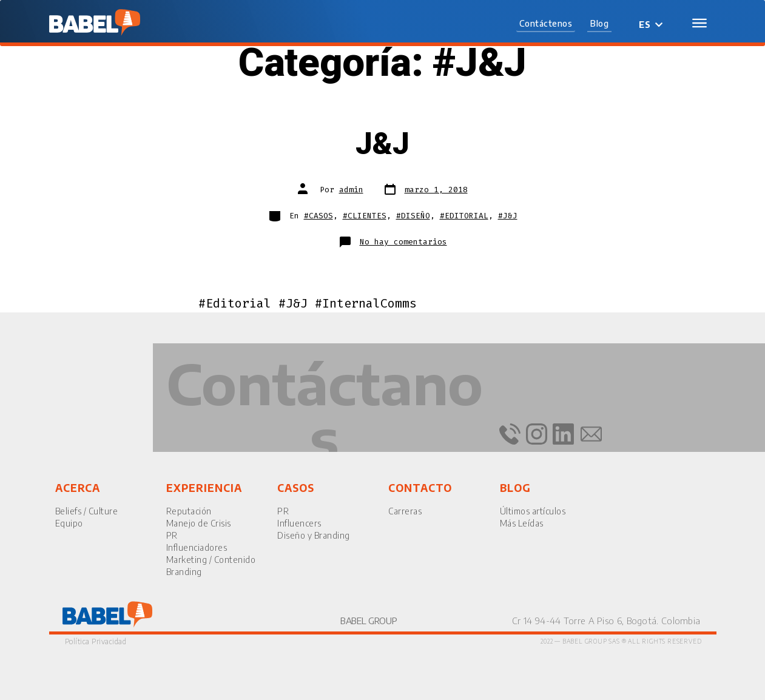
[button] (546, 24)
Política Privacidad (96, 641)
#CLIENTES (365, 216)
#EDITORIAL (464, 216)
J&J (382, 144)
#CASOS (318, 216)
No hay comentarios (403, 242)
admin (351, 190)
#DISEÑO (413, 216)
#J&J (508, 216)
